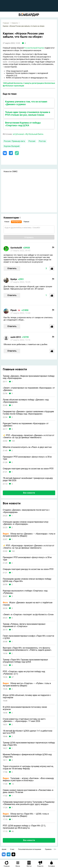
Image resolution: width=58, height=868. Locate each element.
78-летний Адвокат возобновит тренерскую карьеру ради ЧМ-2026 (28, 479)
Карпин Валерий (12, 146)
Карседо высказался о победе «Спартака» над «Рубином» (25, 592)
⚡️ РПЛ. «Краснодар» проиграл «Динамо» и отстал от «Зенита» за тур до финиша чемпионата (29, 436)
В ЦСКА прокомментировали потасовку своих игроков (25, 708)
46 (13, 831)
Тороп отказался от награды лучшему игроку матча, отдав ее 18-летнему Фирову (28, 767)
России (27, 48)
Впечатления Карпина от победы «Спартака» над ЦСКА (23, 124)
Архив (4, 849)
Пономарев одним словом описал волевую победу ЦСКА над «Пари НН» (27, 580)
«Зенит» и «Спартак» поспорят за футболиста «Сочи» (28, 615)
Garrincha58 (16, 248)
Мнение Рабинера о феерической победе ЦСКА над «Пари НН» (27, 756)
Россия (32, 141)
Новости (15, 23)
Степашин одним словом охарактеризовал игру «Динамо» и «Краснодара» (26, 523)
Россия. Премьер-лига (14, 141)
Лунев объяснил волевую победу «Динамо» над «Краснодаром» (26, 401)
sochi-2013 (16, 337)
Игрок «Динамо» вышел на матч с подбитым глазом (28, 604)
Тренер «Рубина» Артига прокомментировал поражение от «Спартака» (24, 625)
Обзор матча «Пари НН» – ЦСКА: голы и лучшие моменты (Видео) (26, 815)
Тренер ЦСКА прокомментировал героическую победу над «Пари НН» (29, 744)
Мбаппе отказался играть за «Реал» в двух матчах (27, 447)
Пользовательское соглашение (30, 849)
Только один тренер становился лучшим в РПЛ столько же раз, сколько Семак (28, 113)
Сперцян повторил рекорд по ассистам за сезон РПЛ (28, 469)
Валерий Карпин (37, 48)
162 (13, 551)
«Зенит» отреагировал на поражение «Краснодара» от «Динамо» (29, 389)
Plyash (14, 310)
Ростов (42, 141)
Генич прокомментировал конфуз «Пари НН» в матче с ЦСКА (28, 637)
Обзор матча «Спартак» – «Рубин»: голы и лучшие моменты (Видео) (27, 684)
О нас (12, 849)
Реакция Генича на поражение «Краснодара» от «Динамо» (26, 425)
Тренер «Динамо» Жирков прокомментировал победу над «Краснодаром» (29, 377)
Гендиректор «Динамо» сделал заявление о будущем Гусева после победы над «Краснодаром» (28, 413)
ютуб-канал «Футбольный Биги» (28, 134)
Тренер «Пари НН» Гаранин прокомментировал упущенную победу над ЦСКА (25, 661)
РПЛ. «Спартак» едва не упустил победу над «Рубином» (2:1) (24, 673)
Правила (48, 849)
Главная (6, 23)
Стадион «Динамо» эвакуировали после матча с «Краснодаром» (26, 511)
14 (13, 784)
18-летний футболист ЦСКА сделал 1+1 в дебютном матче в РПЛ (28, 732)
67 (13, 677)
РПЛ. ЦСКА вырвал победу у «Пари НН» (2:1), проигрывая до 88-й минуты (24, 827)
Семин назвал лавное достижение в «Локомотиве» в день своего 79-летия (28, 791)
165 (13, 441)
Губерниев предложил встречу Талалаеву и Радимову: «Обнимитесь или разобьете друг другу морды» (29, 803)
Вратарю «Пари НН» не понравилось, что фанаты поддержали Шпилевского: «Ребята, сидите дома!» (27, 649)
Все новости (29, 493)
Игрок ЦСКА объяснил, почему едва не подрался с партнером (27, 696)
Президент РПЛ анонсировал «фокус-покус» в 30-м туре (27, 458)
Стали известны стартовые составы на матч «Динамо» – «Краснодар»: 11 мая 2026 (24, 720)
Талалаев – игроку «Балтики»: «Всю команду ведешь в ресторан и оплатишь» (28, 779)
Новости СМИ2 (10, 171)
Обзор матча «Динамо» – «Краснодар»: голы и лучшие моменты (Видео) (29, 535)
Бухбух (14, 279)
